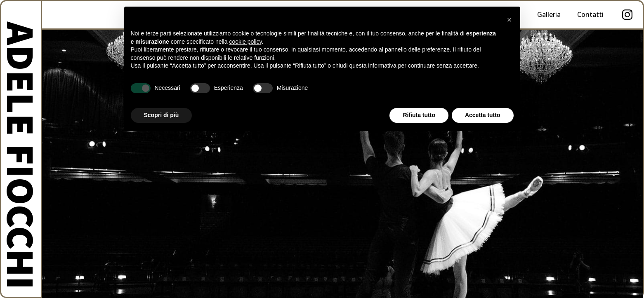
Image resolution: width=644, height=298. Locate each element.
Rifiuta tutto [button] (419, 115)
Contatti (590, 14)
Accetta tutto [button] (483, 115)
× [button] (510, 20)
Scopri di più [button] (162, 115)
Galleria (549, 14)
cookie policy (245, 42)
